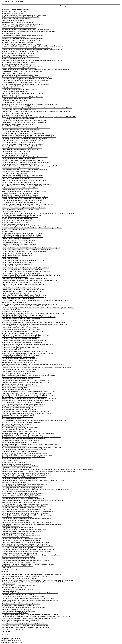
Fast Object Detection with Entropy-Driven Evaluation (18, 159)
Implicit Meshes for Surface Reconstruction (15, 222)
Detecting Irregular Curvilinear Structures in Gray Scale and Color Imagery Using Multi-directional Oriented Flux (36, 111)
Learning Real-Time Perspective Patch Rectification (17, 253)
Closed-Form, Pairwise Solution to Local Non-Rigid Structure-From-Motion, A (25, 77)
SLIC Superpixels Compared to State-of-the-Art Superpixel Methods (23, 488)
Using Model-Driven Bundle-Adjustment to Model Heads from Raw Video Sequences (28, 550)
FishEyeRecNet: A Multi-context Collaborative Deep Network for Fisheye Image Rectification (30, 166)
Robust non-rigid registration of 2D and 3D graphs (17, 464)
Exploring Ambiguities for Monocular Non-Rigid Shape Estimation (22, 148)
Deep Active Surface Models (11, 95)
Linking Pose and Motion (10, 286)
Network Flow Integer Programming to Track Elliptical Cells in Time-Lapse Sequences (28, 353)
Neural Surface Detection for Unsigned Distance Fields (19, 357)
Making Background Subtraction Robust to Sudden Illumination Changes (24, 297)
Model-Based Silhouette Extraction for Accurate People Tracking (22, 319)
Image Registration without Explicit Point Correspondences (20, 217)
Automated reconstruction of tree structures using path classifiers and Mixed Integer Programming (32, 46)
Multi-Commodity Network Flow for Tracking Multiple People (21, 337)
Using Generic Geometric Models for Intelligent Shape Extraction (22, 548)
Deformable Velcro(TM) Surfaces (12, 102)
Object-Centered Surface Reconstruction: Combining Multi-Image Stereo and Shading (28, 598)
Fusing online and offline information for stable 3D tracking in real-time (24, 180)
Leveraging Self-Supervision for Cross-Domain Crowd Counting (21, 273)
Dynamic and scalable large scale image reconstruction (19, 131)
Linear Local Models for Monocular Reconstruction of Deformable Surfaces (25, 284)
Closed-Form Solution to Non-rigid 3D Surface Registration (20, 75)
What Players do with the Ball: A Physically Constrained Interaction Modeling (25, 560)
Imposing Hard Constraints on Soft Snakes (15, 230)
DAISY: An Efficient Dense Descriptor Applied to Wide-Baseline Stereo (23, 93)
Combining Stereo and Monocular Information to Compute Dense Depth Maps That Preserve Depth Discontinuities (37, 580)
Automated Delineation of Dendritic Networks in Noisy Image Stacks (23, 44)
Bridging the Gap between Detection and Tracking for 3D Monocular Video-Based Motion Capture (32, 61)
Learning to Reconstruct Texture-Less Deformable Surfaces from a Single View (26, 271)
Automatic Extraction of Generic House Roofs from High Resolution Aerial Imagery (27, 48)
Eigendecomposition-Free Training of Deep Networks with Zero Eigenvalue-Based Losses (29, 137)
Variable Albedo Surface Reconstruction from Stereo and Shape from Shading (26, 627)
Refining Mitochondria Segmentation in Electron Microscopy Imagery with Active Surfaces (30, 444)
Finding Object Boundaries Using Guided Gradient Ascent (19, 164)
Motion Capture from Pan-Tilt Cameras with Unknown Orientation (22, 331)
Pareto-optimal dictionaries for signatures (15, 388)
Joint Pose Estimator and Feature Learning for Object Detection (21, 235)
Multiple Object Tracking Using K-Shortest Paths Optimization (21, 348)
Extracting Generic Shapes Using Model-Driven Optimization (20, 150)
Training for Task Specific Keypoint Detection (16, 537)
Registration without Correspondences (14, 446)
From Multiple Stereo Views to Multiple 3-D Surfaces (18, 589)
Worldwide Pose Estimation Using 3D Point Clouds (17, 566)
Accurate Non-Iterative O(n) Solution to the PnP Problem (19, 26)
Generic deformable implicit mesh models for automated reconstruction (24, 191)
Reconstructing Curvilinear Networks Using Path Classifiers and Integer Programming (28, 433)
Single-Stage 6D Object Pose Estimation (14, 482)
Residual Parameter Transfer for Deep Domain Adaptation (20, 451)
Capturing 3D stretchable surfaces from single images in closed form (23, 66)
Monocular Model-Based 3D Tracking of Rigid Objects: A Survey (21, 330)
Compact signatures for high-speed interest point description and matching (25, 81)
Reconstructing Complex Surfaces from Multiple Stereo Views (21, 604)
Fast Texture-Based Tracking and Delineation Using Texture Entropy (22, 160)
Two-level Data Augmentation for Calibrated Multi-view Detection (22, 539)
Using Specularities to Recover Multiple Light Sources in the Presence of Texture (26, 551)
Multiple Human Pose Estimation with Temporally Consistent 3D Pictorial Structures (28, 344)
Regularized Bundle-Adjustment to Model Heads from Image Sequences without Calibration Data (32, 448)
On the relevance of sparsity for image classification (18, 379)
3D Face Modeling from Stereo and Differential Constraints (43, 575)
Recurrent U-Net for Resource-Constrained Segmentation (19, 442)
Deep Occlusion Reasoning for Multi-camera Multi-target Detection (23, 97)
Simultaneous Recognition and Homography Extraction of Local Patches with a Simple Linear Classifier (33, 480)
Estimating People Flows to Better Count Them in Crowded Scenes (22, 144)
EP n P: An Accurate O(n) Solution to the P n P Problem (19, 142)
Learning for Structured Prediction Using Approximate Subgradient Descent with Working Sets (31, 248)
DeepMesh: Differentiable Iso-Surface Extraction (17, 99)
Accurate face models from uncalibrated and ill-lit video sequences (22, 24)
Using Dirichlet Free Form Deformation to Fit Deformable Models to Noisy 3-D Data (27, 546)
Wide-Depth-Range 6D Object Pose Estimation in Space (19, 562)
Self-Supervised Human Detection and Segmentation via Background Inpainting (26, 473)
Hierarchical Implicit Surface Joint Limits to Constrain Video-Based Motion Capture (27, 204)
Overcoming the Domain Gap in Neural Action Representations (21, 386)
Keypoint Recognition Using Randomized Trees (16, 239)
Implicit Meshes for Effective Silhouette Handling (17, 219)
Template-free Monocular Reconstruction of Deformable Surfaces (22, 508)
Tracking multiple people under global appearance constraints (21, 535)
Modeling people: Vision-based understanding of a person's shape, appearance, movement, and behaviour (35, 324)
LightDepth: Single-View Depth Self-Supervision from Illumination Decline (24, 279)
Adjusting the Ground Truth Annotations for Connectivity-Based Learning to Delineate (28, 31)
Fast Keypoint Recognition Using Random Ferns (16, 153)
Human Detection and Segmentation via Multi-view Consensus (21, 210)
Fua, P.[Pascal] (5, 10)
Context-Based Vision (8, 584)
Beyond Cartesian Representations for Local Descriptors (19, 53)
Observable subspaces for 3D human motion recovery (18, 371)
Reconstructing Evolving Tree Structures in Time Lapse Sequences (22, 435)
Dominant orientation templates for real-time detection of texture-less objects (26, 128)
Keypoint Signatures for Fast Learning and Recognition (19, 240)
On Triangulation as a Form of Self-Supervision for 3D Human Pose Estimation (26, 380)
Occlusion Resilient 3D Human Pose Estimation (16, 373)
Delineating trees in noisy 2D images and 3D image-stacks (20, 106)
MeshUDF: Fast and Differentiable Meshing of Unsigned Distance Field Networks (27, 306)
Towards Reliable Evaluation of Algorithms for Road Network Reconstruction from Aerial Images (31, 524)
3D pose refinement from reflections (13, 21)
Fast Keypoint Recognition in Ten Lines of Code (16, 151)
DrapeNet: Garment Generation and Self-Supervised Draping (21, 130)
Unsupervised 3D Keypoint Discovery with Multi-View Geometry (22, 540)
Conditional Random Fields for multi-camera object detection (21, 82)
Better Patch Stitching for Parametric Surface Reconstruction (20, 51)
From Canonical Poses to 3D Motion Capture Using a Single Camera (23, 175)
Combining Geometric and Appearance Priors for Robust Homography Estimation (27, 79)
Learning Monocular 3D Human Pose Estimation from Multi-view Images (24, 251)
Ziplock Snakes (6, 568)
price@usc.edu (8, 641)
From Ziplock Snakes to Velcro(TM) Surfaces (15, 179)
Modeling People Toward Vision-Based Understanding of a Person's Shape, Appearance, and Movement (34, 322)
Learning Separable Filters (10, 257)
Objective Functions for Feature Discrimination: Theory (19, 370)
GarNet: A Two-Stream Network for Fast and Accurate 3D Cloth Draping (24, 186)
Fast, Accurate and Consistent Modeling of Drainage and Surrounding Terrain (25, 162)
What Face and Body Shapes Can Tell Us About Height (18, 559)
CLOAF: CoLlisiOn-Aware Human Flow (13, 73)
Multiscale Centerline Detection (12, 350)
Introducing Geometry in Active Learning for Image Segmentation (22, 233)
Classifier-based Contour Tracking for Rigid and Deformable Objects (23, 71)
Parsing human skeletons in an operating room (16, 390)
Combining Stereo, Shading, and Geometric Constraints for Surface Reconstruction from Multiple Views (34, 582)
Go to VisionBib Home (8, 2)
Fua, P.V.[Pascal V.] (6, 575)
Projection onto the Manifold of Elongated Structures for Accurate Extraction (25, 411)
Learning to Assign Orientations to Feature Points (17, 264)
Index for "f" (5, 634)
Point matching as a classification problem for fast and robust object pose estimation (28, 400)
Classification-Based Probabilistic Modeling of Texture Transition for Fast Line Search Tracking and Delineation (36, 70)
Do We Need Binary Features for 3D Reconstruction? (18, 124)
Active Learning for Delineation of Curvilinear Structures (19, 28)
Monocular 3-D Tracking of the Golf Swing (15, 326)
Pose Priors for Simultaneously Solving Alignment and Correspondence (24, 404)
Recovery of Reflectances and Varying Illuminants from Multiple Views (23, 607)
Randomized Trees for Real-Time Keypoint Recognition (19, 415)
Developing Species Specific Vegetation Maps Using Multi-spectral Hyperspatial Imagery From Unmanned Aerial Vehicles (39, 117)
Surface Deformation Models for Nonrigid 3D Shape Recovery (21, 502)
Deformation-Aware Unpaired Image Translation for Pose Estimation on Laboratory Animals (30, 104)
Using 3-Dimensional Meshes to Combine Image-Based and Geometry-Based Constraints (29, 618)
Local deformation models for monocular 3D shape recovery (20, 288)
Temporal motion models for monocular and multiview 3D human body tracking (26, 510)
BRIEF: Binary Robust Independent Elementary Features (19, 62)
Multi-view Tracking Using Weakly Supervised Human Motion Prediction (24, 340)
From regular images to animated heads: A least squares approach (22, 177)
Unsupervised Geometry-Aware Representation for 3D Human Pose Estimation (26, 542)
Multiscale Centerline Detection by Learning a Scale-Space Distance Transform (26, 351)
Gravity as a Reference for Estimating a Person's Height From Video (22, 200)
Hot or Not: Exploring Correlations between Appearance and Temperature (25, 206)
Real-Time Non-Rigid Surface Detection (14, 426)
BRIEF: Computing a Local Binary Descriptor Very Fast (18, 64)
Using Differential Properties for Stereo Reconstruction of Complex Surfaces (25, 626)
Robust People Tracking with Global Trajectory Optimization (20, 466)
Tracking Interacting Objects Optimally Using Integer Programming (22, 531)
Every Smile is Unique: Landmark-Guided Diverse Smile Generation (22, 146)
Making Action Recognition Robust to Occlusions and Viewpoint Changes (24, 295)
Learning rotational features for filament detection (17, 255)
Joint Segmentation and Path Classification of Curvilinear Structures (23, 237)
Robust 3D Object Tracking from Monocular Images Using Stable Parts (23, 457)
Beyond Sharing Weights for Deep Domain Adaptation (18, 55)
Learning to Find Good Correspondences (14, 266)
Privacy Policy (19, 2)
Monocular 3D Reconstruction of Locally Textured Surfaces (20, 328)
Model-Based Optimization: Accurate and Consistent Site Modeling (22, 315)
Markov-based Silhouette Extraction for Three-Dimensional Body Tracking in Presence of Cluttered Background (36, 300)
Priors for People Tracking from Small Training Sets (17, 408)
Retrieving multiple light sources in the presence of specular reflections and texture (28, 455)
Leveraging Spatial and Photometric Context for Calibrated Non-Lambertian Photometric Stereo (31, 275)
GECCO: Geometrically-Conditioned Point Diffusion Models (20, 188)
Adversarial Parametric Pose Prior (12, 33)
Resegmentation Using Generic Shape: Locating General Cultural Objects (24, 450)
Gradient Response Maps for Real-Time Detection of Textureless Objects (24, 199)
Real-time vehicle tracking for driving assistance (17, 430)
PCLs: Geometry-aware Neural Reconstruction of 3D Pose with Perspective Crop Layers (28, 391)
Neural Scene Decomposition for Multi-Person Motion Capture (21, 355)
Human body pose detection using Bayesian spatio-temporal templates (24, 208)
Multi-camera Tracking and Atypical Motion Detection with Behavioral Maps (25, 335)
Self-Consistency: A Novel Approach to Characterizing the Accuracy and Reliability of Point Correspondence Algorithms (38, 471)
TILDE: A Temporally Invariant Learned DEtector (16, 520)
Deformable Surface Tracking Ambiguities (15, 101)
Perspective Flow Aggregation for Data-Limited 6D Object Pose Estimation (25, 397)
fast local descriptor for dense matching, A (15, 155)
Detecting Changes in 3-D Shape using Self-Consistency (19, 586)
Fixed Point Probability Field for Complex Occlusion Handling (20, 168)
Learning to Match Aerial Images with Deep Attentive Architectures (23, 270)
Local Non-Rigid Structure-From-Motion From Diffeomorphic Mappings (24, 290)
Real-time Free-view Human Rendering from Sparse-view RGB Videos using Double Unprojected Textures (34, 420)
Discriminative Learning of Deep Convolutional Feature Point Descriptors (24, 122)
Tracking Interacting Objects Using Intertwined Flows (18, 533)
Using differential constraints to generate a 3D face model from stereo (23, 622)
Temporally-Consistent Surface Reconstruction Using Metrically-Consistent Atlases (27, 515)
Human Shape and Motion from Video (14, 211)
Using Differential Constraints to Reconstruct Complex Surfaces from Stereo (25, 624)
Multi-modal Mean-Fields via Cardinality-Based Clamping (19, 339)
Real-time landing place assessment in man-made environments (22, 422)
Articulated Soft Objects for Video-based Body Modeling (19, 578)
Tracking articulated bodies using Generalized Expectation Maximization (24, 530)
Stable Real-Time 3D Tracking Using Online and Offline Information (22, 493)
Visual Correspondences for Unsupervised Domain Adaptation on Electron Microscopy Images (31, 555)
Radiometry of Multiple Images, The (13, 602)
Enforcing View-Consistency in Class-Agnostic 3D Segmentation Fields (23, 141)
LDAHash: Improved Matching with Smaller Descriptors (19, 244)
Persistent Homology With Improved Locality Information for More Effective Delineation (29, 395)
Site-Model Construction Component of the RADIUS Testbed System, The (24, 484)
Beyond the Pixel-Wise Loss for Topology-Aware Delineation (20, 57)
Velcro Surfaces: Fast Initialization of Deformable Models (19, 553)
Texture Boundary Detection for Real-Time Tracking (18, 517)
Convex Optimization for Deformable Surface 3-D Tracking (20, 90)
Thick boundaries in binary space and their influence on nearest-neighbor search (27, 519)
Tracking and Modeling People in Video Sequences (17, 528)
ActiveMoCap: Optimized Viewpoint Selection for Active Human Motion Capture (27, 30)
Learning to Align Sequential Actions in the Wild (17, 262)
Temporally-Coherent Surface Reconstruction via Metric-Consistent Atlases (25, 513)
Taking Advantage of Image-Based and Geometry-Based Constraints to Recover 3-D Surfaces (30, 615)
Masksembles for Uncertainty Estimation (14, 302)
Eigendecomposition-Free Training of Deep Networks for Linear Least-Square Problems (29, 135)
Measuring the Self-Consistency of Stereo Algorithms (18, 595)
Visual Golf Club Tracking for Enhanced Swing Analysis (18, 557)
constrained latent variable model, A (13, 86)
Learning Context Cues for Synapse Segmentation (17, 246)
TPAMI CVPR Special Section (11, 526)
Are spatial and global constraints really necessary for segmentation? (23, 39)
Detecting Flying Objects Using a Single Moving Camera (19, 110)
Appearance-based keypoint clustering (14, 37)
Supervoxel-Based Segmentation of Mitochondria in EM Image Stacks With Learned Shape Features (32, 500)
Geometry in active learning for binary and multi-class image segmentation (25, 197)
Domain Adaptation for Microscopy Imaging (15, 126)
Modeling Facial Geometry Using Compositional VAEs (18, 320)
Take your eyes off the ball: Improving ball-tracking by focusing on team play (25, 504)
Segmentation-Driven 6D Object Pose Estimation (17, 468)
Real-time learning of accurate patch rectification (17, 424)
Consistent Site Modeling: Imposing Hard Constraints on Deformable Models (25, 84)
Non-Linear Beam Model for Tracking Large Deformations (19, 359)
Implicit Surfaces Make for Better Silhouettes (16, 224)
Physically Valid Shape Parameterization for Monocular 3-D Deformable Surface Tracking (29, 399)
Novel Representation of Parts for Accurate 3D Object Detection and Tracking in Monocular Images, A (33, 364)
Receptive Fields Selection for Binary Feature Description (19, 431)
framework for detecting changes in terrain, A (16, 587)
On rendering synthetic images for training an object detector (21, 377)
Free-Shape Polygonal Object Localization (15, 173)
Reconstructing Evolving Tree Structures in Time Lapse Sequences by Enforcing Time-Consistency (32, 437)
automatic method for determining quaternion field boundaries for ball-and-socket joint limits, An (32, 50)
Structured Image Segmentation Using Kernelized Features (20, 497)
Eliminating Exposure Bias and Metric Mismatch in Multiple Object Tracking (25, 139)
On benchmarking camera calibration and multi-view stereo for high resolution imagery (29, 375)
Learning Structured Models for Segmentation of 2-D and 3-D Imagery (23, 260)
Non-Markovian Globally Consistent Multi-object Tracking (20, 360)
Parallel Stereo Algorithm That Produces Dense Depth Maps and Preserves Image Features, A (30, 600)
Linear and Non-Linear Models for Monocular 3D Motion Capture (22, 282)
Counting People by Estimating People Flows (16, 91)
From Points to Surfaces (9, 591)
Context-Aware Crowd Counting (12, 88)
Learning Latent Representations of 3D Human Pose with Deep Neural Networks (26, 250)
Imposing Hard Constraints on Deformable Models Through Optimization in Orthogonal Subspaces (32, 228)
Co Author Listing (15, 10)
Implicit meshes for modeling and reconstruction (17, 220)
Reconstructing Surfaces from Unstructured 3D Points (18, 606)
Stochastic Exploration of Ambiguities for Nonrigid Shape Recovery (22, 495)
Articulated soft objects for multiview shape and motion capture (22, 41)
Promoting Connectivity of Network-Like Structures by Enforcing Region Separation (27, 413)
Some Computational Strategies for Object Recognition (19, 611)
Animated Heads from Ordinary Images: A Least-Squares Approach (22, 35)
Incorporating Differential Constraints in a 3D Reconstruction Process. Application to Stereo (30, 593)
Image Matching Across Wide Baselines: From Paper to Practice (21, 215)
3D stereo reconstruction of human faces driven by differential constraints (25, 577)
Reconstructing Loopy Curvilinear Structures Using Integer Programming (24, 439)
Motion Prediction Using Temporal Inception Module (18, 333)
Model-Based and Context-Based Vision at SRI (16, 311)
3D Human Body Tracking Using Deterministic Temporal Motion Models (24, 15)
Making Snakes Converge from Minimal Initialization (18, 299)
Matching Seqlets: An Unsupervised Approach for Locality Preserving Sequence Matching (29, 304)
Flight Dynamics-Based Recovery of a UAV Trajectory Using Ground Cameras (25, 170)
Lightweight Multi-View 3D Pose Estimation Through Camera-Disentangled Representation (30, 280)
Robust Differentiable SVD (10, 460)
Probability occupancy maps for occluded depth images (19, 410)
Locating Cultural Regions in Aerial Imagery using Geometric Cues (22, 291)
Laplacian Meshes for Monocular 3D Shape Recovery (18, 242)
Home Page (26, 10)
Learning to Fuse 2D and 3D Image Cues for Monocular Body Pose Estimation (26, 268)
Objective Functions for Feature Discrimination (16, 366)
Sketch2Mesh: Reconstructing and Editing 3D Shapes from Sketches (23, 486)
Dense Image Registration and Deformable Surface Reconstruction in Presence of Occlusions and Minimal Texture (37, 108)
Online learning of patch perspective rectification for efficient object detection (26, 382)
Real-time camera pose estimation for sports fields (17, 417)
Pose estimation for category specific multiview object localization (22, 402)
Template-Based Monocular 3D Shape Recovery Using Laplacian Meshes (24, 506)
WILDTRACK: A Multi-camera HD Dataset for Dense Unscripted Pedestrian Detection (28, 564)
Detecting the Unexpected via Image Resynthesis (17, 115)
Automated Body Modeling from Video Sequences (17, 42)
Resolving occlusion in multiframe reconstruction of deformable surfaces (24, 453)
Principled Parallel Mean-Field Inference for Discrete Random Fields (23, 406)
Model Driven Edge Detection (11, 310)
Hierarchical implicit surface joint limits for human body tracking (22, 202)
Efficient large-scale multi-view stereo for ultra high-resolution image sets (24, 133)
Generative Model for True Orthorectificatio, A (16, 190)
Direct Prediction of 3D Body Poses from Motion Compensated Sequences (25, 121)
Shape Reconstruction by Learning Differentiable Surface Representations (24, 475)
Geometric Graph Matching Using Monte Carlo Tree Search (20, 193)
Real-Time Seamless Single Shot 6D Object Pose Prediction (20, 428)
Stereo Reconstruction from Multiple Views (15, 613)
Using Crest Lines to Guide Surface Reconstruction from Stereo (21, 620)
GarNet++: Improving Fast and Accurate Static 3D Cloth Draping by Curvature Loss (27, 184)
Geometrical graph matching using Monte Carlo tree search (20, 195)
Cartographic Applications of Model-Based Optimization (19, 68)
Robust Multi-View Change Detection (13, 462)
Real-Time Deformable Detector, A (12, 419)
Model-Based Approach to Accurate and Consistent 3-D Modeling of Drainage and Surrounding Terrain (33, 313)
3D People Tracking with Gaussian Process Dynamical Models (21, 17)
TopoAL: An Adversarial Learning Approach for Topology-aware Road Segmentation (27, 522)
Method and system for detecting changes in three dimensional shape (23, 596)
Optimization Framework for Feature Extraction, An (18, 384)
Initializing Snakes (7, 231)
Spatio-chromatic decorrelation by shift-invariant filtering (19, 491)
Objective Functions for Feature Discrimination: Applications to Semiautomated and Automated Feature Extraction (37, 368)
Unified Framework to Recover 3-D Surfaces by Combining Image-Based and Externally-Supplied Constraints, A (36, 616)
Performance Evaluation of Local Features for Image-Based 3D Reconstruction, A (27, 393)
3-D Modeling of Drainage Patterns (13, 13)
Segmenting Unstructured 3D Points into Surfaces (17, 609)
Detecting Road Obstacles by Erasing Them (15, 113)
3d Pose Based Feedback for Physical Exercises (16, 19)
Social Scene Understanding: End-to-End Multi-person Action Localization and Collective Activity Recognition (35, 490)
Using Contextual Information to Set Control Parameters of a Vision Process (25, 544)
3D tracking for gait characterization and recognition (18, 22)
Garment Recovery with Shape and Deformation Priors (19, 182)
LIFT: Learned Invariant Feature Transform (15, 277)
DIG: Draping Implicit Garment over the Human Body (18, 119)
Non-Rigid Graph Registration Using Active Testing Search (19, 362)
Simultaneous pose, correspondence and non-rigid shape (19, 479)
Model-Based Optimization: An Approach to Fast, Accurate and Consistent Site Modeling (29, 317)
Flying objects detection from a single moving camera (18, 171)
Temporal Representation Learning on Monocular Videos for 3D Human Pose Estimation (29, 511)
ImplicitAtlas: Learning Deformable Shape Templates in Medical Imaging (24, 226)
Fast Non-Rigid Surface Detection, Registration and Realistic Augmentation (25, 157)
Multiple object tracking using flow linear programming (19, 346)
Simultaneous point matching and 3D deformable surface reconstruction (24, 477)
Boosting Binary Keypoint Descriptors (13, 59)
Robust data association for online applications (16, 459)
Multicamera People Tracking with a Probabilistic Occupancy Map (22, 342)
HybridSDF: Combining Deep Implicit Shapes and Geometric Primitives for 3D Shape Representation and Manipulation (38, 213)
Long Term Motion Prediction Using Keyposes (16, 293)
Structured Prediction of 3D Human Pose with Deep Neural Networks (23, 499)
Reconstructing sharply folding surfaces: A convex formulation (21, 440)
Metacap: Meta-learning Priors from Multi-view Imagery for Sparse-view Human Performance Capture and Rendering (38, 308)
